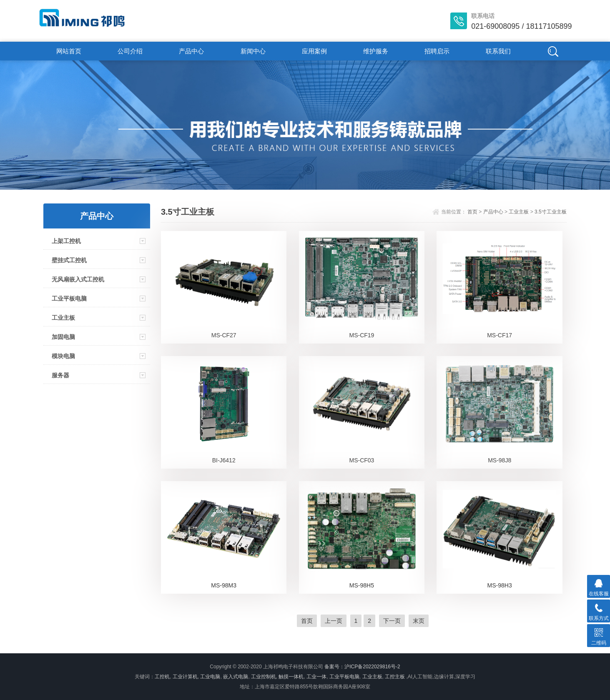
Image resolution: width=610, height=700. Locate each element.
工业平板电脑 (69, 299)
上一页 (334, 621)
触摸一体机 (291, 677)
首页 (472, 212)
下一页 (392, 621)
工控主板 (395, 677)
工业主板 (63, 318)
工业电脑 (210, 677)
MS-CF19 (361, 335)
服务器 (60, 375)
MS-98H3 (500, 585)
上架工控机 (66, 241)
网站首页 (69, 51)
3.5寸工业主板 (551, 212)
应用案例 (314, 51)
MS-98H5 (362, 585)
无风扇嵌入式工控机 (78, 279)
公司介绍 (130, 51)
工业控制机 (264, 677)
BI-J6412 (224, 460)
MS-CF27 (224, 335)
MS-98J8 (500, 460)
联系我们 (498, 51)
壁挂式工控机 (69, 260)
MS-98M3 (224, 585)
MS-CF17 (500, 335)
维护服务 (376, 51)
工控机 (162, 677)
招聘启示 (437, 51)
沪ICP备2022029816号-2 (372, 667)
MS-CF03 (361, 460)
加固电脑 (63, 337)
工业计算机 (185, 677)
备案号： (334, 667)
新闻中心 (253, 51)
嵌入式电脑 (236, 677)
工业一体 (316, 677)
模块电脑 (63, 356)
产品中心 (191, 51)
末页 (419, 621)
